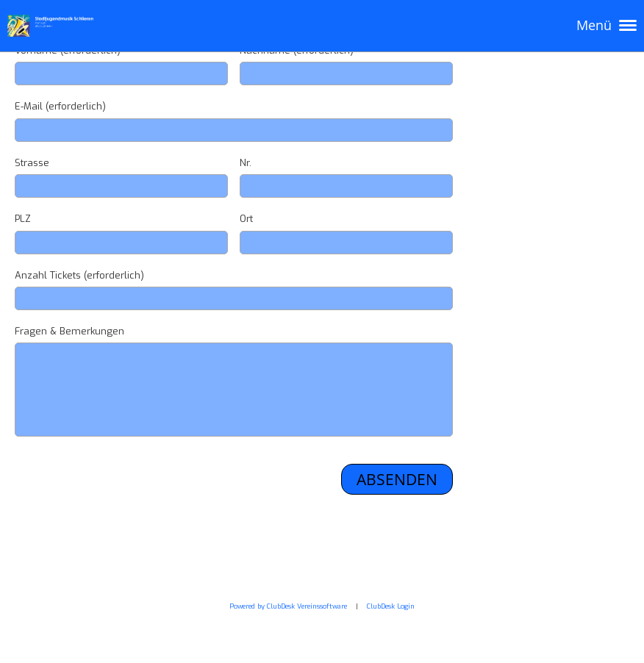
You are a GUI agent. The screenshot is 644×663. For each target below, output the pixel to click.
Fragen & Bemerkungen (69, 331)
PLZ (23, 219)
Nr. (246, 163)
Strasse (32, 163)
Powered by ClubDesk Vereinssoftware (288, 606)
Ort (246, 219)
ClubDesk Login (391, 606)
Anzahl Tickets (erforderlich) (79, 275)
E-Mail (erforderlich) (60, 106)
